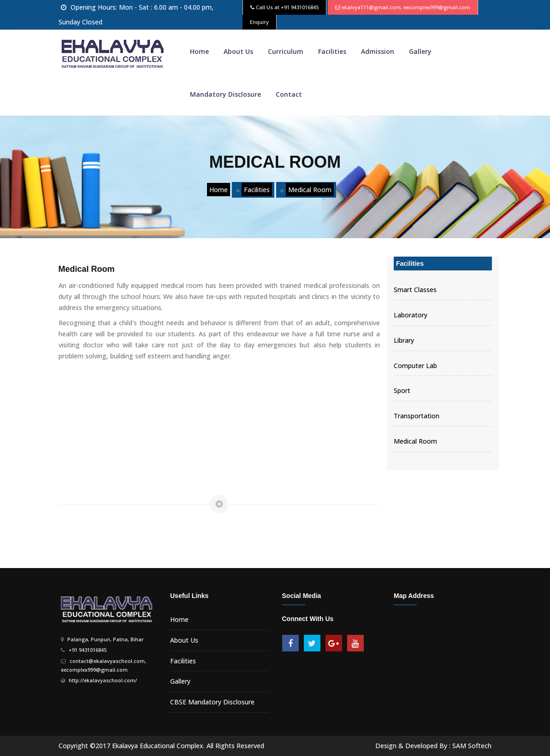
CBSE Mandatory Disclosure (212, 702)
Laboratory (411, 315)
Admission (378, 51)
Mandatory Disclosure (225, 94)
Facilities (332, 51)
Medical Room (310, 190)
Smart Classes (415, 290)
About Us (238, 51)
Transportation (417, 416)
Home (199, 51)
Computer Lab (415, 366)
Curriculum (286, 51)
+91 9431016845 (300, 7)
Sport (402, 390)
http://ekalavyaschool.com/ (103, 680)
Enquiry (259, 22)
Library (404, 340)
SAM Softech (472, 746)
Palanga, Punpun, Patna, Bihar (106, 639)
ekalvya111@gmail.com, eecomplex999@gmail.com (406, 7)
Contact (289, 94)
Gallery (420, 51)
